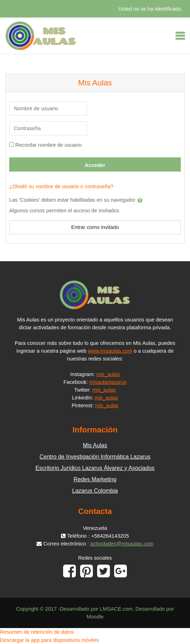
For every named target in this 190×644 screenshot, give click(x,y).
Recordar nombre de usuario (48, 145)
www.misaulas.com (110, 351)
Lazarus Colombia (95, 491)
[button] (141, 200)
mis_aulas (108, 374)
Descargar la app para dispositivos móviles (49, 640)
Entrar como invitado (95, 227)
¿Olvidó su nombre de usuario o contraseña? (61, 186)
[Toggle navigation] (180, 36)
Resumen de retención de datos (37, 632)
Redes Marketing (95, 479)
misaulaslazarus (108, 382)
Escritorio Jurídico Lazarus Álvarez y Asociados (95, 468)
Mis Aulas (95, 445)
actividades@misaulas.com (122, 544)
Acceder (95, 165)
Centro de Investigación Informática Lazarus (95, 457)
